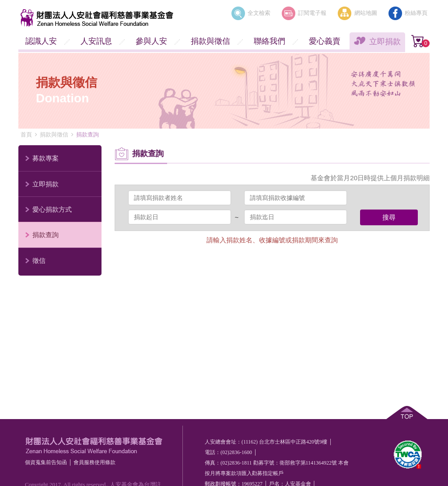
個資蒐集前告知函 (46, 462)
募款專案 (45, 158)
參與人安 (151, 41)
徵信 (39, 260)
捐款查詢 (45, 235)
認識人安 (41, 41)
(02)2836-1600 (236, 452)
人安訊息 (96, 41)
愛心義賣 (325, 41)
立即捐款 (385, 42)
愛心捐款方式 (52, 209)
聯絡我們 (269, 41)
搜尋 (389, 217)
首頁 (26, 135)
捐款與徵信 (210, 41)
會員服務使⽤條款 (94, 462)
